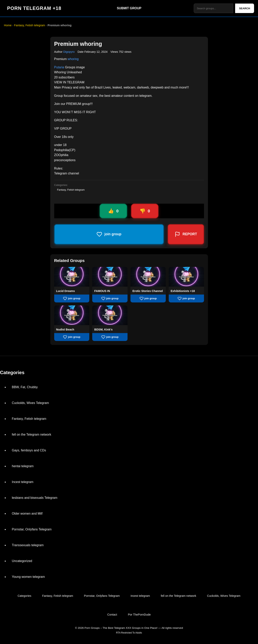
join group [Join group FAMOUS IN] (110, 298)
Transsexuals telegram (28, 545)
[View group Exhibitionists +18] (186, 286)
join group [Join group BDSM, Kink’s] (110, 337)
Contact (112, 615)
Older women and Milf (27, 514)
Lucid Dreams (66, 291)
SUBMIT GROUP (129, 8)
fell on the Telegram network (32, 435)
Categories (24, 596)
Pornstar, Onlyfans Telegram (32, 529)
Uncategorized (22, 561)
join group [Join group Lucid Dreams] (72, 298)
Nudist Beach (65, 330)
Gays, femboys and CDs (29, 450)
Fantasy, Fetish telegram (29, 25)
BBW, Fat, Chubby (25, 387)
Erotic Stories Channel (148, 291)
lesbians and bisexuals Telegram (35, 498)
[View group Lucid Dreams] (72, 286)
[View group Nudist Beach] (72, 324)
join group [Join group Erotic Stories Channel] (148, 298)
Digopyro (69, 52)
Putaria (59, 67)
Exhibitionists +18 (183, 291)
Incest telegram (23, 482)
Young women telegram (28, 577)
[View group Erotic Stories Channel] (148, 286)
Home (8, 25)
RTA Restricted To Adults (129, 633)
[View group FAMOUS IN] (110, 286)
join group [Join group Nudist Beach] (72, 337)
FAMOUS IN (102, 291)
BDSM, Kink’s (103, 330)
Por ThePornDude (139, 615)
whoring (73, 59)
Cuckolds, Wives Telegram (30, 403)
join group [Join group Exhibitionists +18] (186, 298)
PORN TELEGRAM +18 (34, 8)
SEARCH (245, 8)
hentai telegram (23, 466)
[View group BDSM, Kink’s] (110, 324)
